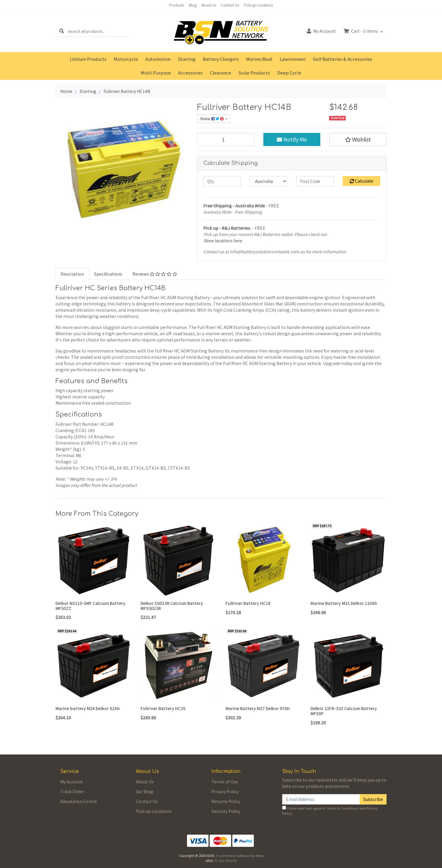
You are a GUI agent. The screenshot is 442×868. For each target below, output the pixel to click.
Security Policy (226, 811)
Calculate (362, 181)
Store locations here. (223, 240)
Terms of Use (225, 782)
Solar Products (254, 73)
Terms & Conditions (343, 808)
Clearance (221, 73)
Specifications (108, 274)
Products (177, 5)
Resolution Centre (79, 801)
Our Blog (144, 791)
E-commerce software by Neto (240, 855)
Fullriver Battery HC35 (163, 708)
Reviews (155, 274)
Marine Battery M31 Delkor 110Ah (344, 603)
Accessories (190, 73)
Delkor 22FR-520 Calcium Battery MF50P (344, 711)
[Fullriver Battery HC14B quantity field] (226, 139)
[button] (358, 139)
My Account (72, 782)
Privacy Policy (225, 791)
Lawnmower (293, 59)
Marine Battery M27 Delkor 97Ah (258, 708)
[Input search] (99, 31)
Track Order (72, 791)
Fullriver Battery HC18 (248, 603)
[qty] (222, 181)
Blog (193, 5)
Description (72, 274)
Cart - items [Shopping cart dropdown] (361, 31)
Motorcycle (126, 59)
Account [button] (321, 31)
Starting (187, 59)
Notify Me (292, 139)
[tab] (72, 274)
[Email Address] (321, 799)
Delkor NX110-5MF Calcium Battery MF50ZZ (91, 606)
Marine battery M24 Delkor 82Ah (88, 708)
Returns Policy (226, 801)
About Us (209, 5)
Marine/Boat (259, 59)
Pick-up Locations (258, 5)
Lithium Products (88, 59)
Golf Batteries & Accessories (343, 59)
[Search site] (62, 31)
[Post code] (315, 181)
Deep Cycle (289, 73)
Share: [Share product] (212, 119)
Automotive (158, 59)
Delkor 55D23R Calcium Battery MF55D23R (172, 606)
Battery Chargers (221, 59)
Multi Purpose (156, 73)
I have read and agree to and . (330, 811)
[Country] (269, 181)
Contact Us (230, 5)
